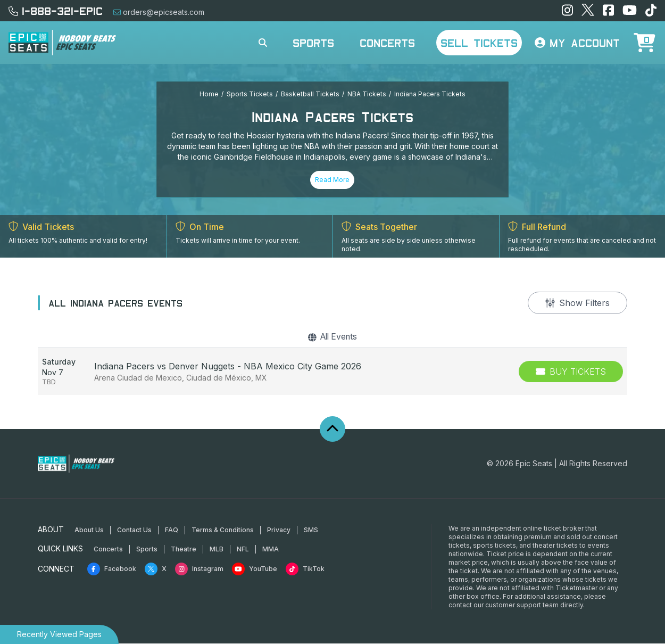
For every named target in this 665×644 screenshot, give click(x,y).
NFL (243, 550)
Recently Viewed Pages (59, 634)
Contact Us (134, 530)
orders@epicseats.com (159, 12)
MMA (271, 550)
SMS (311, 530)
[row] (332, 372)
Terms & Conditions (223, 530)
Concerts (387, 43)
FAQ (172, 530)
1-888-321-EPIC (56, 11)
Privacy (279, 530)
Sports (313, 43)
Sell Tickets (479, 43)
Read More (332, 180)
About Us (89, 530)
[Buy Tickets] (571, 372)
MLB (217, 550)
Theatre (184, 550)
